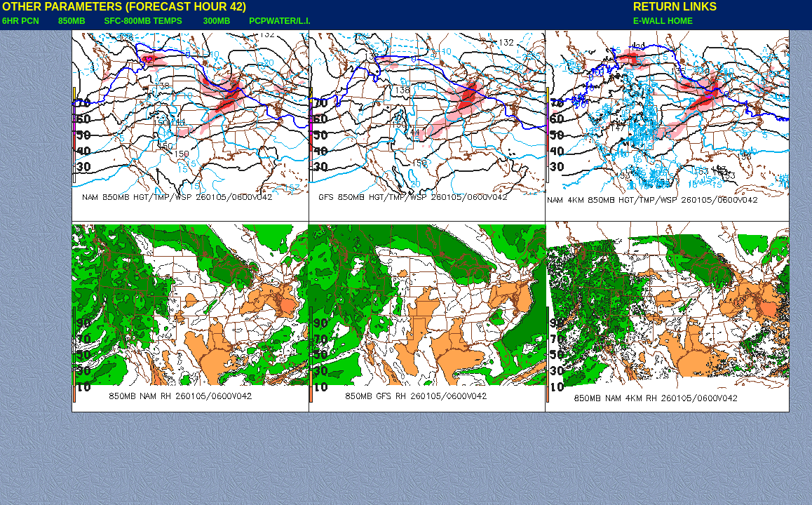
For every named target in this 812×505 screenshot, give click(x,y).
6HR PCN (21, 21)
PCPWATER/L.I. (280, 21)
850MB (72, 21)
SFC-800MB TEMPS (143, 21)
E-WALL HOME (663, 21)
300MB (217, 21)
